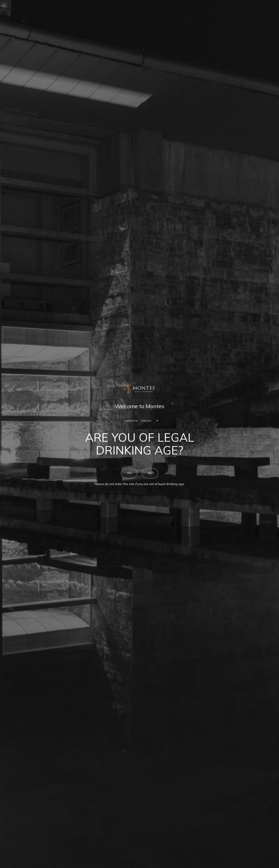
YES (129, 473)
